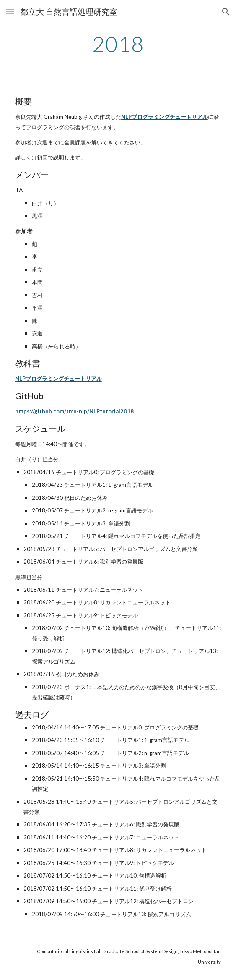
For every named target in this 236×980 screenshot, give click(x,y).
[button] (10, 12)
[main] (118, 44)
